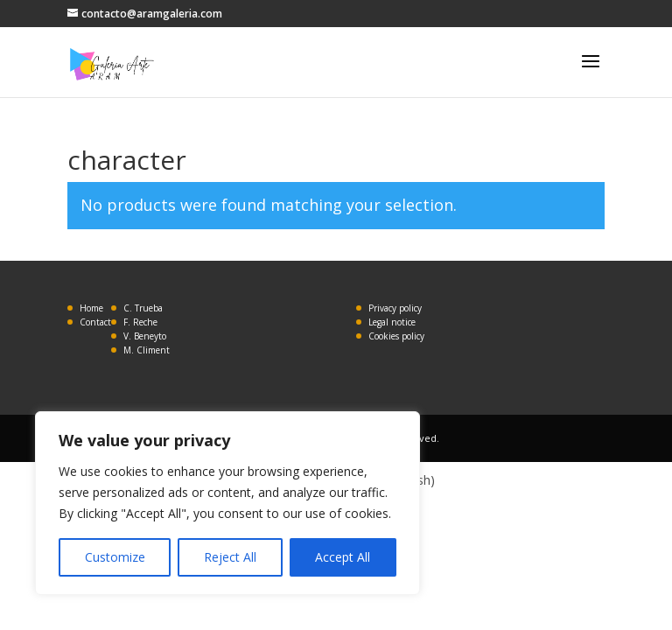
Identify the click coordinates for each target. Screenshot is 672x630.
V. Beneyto (145, 336)
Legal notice (392, 322)
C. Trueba (143, 308)
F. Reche (140, 322)
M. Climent (147, 350)
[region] (227, 503)
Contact (95, 322)
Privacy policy (395, 308)
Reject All (230, 557)
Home (91, 308)
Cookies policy (396, 336)
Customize (115, 557)
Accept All (343, 557)
